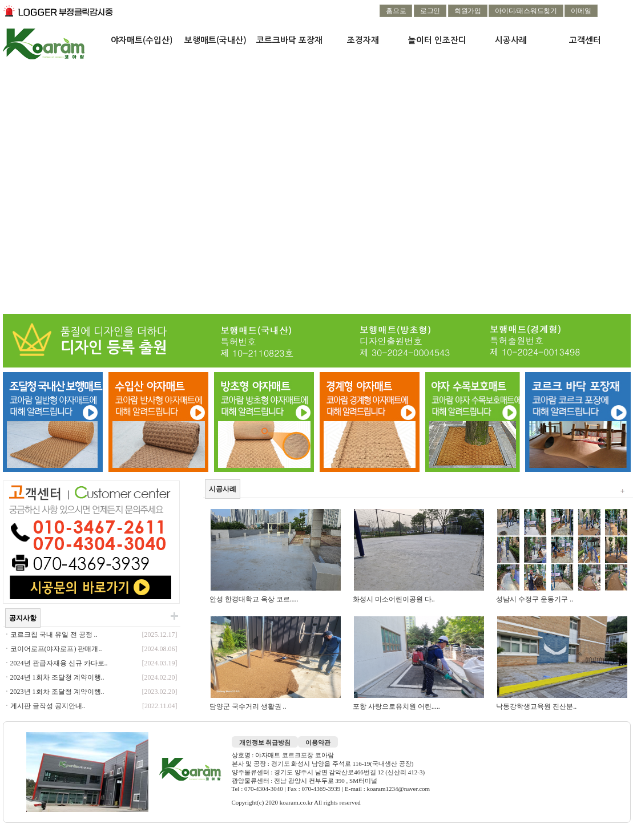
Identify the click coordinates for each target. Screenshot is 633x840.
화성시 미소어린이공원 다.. (395, 599)
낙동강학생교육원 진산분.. (537, 706)
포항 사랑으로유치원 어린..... (397, 706)
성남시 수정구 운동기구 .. (535, 599)
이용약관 (318, 742)
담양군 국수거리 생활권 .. (249, 706)
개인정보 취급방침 (265, 742)
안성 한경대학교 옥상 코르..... (255, 599)
